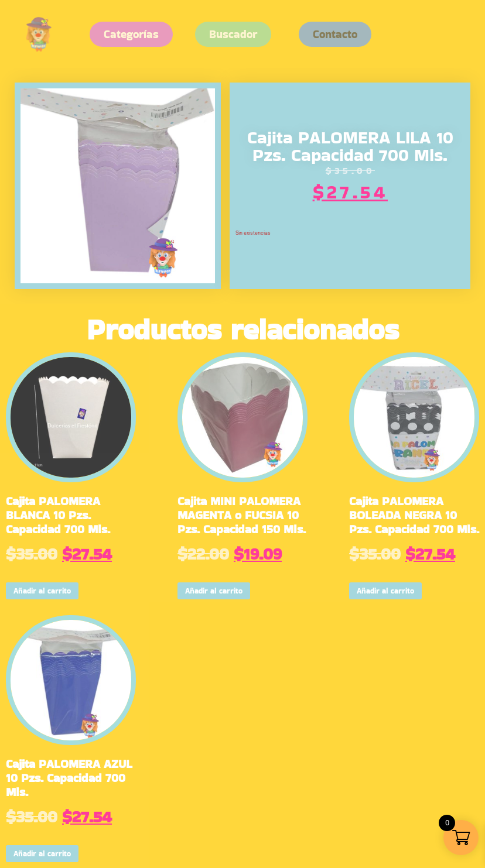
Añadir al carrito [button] (42, 591)
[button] (335, 34)
